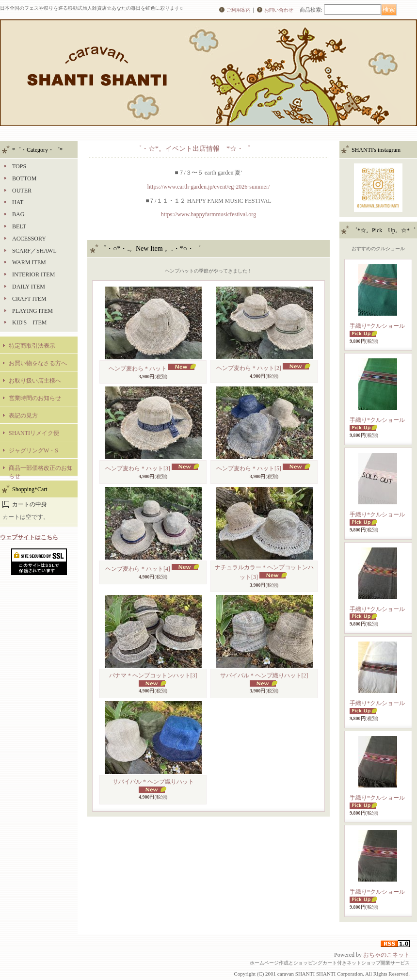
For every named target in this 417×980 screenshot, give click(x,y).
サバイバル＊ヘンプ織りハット (264, 675)
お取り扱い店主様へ (35, 381)
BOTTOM (24, 178)
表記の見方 (23, 416)
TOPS (19, 166)
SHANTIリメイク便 (34, 433)
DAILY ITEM (29, 287)
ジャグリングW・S (33, 450)
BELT (19, 226)
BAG (18, 214)
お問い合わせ (279, 10)
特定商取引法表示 (32, 346)
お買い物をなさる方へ (38, 363)
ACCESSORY (29, 239)
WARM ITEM (29, 262)
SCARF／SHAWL (34, 251)
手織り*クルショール (377, 326)
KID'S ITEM (30, 322)
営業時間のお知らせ (35, 398)
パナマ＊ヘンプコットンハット (153, 675)
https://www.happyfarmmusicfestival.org (208, 214)
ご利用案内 (239, 10)
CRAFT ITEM (29, 299)
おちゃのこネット (386, 955)
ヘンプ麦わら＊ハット (138, 369)
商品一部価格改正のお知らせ (41, 470)
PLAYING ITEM (32, 311)
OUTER (22, 191)
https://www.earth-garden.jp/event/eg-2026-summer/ (209, 187)
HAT (18, 202)
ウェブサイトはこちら (29, 537)
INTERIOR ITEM (33, 274)
